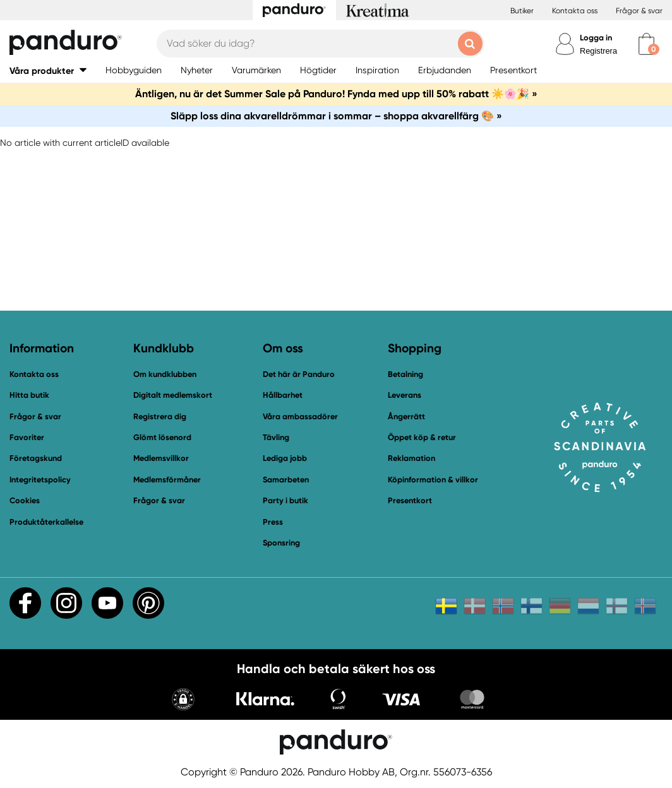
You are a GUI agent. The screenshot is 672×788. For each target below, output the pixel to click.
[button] (48, 70)
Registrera (598, 51)
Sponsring (281, 543)
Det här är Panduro (299, 374)
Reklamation (411, 458)
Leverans (405, 395)
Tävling (276, 437)
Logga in (596, 38)
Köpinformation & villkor (433, 480)
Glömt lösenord (162, 437)
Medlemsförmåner (167, 480)
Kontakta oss (575, 11)
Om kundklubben (165, 374)
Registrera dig (160, 416)
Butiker (522, 11)
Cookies (25, 501)
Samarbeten (286, 480)
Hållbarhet (283, 395)
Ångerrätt (406, 416)
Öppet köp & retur (422, 437)
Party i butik (285, 500)
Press (273, 522)
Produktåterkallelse (46, 522)
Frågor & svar (639, 11)
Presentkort (410, 500)
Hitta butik (29, 395)
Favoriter (27, 437)
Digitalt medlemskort (173, 395)
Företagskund (36, 458)
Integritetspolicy (40, 480)
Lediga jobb (285, 458)
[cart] (646, 44)
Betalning (405, 374)
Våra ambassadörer (300, 416)
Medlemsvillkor (161, 458)
